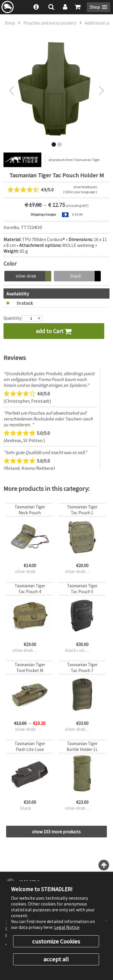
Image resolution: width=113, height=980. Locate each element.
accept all (56, 959)
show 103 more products (56, 832)
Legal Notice (67, 927)
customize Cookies (56, 941)
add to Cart (54, 331)
